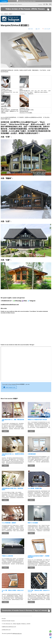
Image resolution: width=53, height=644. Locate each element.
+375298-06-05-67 (6, 301)
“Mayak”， (35, 122)
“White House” (14, 124)
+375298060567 (5, 4)
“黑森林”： (9, 178)
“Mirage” (25, 124)
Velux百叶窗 (39, 117)
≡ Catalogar (4, 1)
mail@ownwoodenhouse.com (9, 627)
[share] (31, 29)
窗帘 (34, 117)
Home (2, 14)
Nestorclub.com (18, 633)
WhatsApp (12, 4)
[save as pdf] (46, 29)
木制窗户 (11, 14)
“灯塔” (8, 137)
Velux (29, 117)
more (5, 431)
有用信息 (6, 14)
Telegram (20, 4)
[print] (38, 29)
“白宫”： (9, 221)
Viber (16, 4)
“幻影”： (9, 260)
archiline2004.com (6, 630)
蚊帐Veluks (8, 119)
